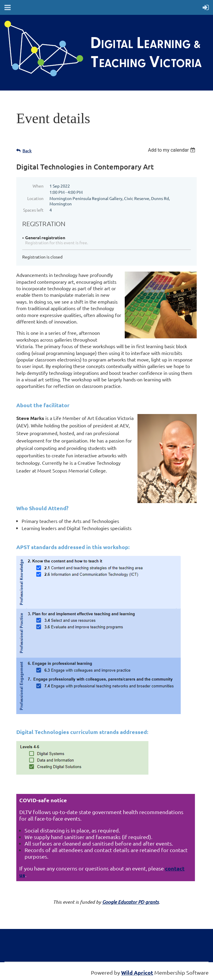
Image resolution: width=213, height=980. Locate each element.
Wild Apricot (137, 972)
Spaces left (33, 210)
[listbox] (172, 150)
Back (27, 151)
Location (35, 198)
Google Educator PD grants (130, 902)
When (38, 186)
